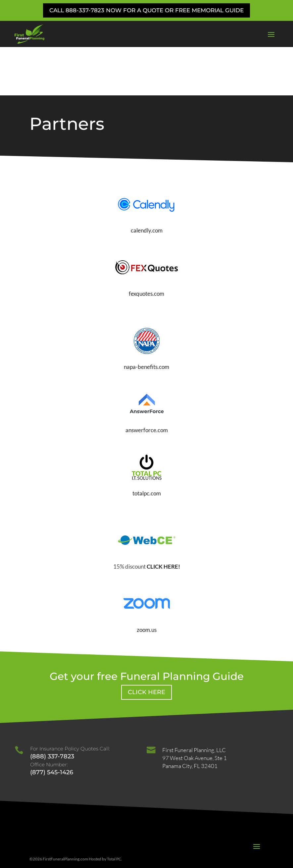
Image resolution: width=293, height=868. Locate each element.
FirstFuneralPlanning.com (65, 811)
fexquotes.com (146, 245)
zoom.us (147, 581)
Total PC (114, 811)
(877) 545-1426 (52, 724)
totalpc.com (147, 445)
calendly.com (147, 182)
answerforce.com (147, 382)
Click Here (146, 643)
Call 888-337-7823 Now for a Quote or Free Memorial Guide (146, 10)
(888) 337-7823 (52, 708)
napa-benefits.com (146, 318)
